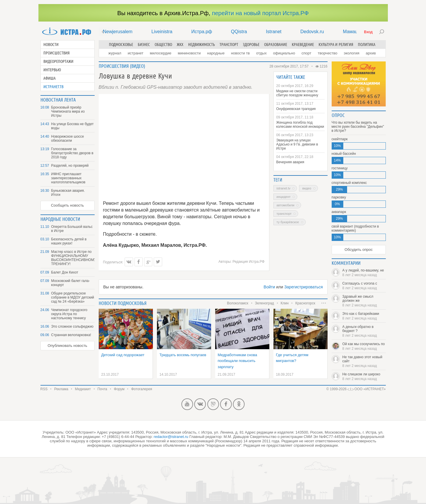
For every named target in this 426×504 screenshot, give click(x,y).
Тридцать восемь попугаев (183, 355)
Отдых (261, 53)
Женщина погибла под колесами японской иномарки (300, 125)
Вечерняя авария (290, 162)
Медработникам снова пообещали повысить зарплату (237, 361)
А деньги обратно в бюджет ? (364, 331)
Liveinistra (162, 32)
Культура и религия (336, 45)
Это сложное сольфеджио (73, 326)
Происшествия (56, 53)
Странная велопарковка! (71, 335)
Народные (216, 53)
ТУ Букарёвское (288, 222)
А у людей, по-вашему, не (364, 273)
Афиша (50, 78)
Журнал (115, 53)
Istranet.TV (284, 188)
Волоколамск (237, 303)
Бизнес (144, 45)
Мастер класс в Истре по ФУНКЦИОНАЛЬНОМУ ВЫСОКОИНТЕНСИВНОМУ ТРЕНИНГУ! (73, 258)
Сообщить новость (67, 205)
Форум (119, 389)
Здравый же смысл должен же (364, 301)
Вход (368, 32)
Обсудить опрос (358, 250)
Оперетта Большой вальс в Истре (72, 229)
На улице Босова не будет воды (73, 126)
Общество (163, 45)
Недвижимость (201, 45)
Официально (284, 53)
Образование (276, 45)
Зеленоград (265, 303)
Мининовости (189, 53)
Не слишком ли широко (364, 377)
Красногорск (305, 303)
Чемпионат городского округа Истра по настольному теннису (69, 314)
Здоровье (251, 45)
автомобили (286, 205)
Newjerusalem (118, 32)
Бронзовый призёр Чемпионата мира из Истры (68, 111)
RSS (44, 389)
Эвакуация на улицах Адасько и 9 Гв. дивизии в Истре (297, 144)
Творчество (327, 53)
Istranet (274, 32)
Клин (285, 303)
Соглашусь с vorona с (364, 286)
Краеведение (303, 45)
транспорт (284, 214)
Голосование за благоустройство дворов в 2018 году (72, 153)
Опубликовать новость (67, 346)
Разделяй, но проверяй (70, 166)
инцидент (284, 197)
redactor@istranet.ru (171, 437)
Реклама (61, 389)
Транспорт (229, 45)
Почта (102, 389)
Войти (269, 287)
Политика (367, 45)
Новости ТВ (240, 53)
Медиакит (83, 389)
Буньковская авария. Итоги (68, 193)
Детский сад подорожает (123, 355)
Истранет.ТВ (53, 87)
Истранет (135, 53)
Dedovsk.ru (312, 32)
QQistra (239, 32)
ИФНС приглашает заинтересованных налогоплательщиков (68, 178)
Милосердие (161, 53)
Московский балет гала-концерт (71, 283)
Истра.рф (202, 32)
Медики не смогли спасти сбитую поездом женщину (297, 93)
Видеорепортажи (58, 61)
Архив (371, 53)
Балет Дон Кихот (65, 272)
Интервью (52, 70)
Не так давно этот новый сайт (364, 361)
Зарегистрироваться (303, 287)
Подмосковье (121, 45)
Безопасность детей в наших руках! (69, 241)
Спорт (307, 53)
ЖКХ (180, 45)
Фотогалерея (142, 389)
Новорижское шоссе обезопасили (68, 139)
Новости (51, 45)
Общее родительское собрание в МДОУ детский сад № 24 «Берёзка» (73, 297)
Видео (138, 66)
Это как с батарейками (364, 316)
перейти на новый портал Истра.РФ (260, 13)
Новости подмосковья (123, 303)
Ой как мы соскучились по (364, 346)
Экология (352, 53)
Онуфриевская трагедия (296, 109)
